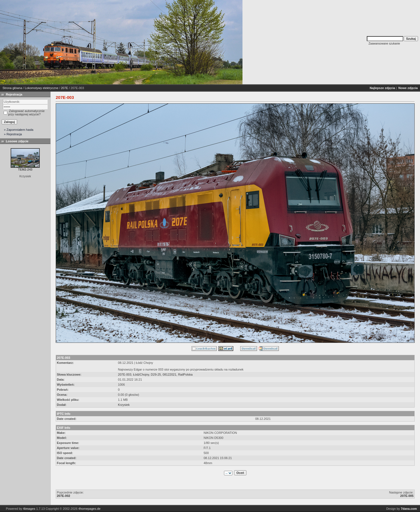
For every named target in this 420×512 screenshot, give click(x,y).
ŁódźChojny (141, 374)
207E (65, 88)
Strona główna (12, 88)
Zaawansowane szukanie (384, 44)
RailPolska (185, 374)
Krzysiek (124, 405)
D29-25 (156, 374)
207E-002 (64, 496)
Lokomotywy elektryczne (42, 88)
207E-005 (407, 496)
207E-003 (125, 374)
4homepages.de (89, 509)
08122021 (170, 374)
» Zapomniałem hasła (19, 130)
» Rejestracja (13, 134)
